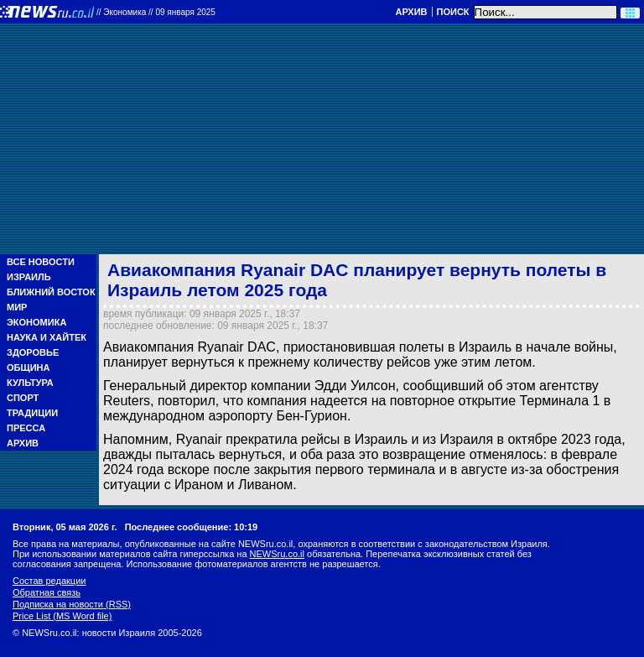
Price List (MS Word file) (62, 616)
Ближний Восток (51, 292)
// (156, 12)
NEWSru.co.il (277, 554)
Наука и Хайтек (47, 337)
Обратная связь (47, 592)
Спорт (23, 398)
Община (28, 368)
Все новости (41, 262)
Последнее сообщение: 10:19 (192, 527)
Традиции (32, 413)
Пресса (26, 428)
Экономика (36, 322)
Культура (30, 383)
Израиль (29, 277)
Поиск (453, 12)
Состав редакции (49, 581)
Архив (411, 12)
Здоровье (33, 352)
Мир (17, 307)
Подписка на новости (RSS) (72, 604)
